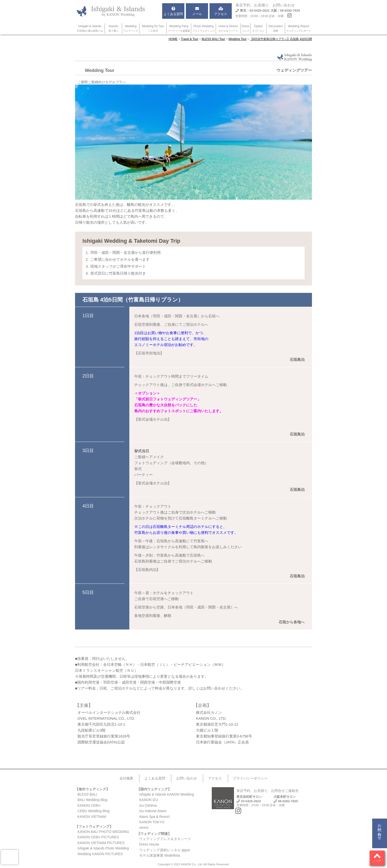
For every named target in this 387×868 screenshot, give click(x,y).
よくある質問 (155, 778)
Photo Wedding (204, 28)
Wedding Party (179, 28)
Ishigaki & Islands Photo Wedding (103, 848)
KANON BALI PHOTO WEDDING (103, 832)
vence (144, 827)
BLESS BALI (87, 794)
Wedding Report (299, 28)
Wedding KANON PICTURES (100, 854)
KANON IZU (149, 800)
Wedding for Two (153, 28)
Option (258, 28)
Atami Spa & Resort (154, 817)
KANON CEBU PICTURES (98, 837)
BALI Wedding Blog (92, 800)
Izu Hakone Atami (153, 811)
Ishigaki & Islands (90, 28)
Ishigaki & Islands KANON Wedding (167, 794)
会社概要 (126, 778)
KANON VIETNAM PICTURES (101, 843)
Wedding (131, 28)
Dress (245, 28)
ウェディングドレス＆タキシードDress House (165, 842)
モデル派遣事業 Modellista (160, 855)
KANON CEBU (89, 805)
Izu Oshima (148, 805)
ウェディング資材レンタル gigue (165, 850)
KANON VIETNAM (92, 817)
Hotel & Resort (228, 28)
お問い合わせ (380, 830)
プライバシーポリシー (250, 778)
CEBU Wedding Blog (94, 811)
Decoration (276, 28)
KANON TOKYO (152, 822)
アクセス (215, 778)
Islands (114, 28)
